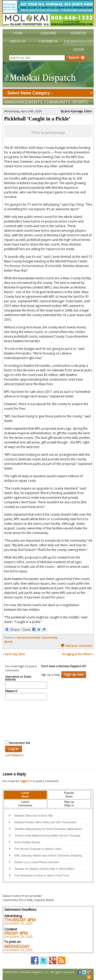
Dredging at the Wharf (77, 654)
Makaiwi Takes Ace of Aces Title (33, 816)
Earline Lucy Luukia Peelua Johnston (37, 862)
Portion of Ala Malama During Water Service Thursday (47, 836)
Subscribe (48, 33)
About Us (18, 41)
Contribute (48, 41)
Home (18, 33)
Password (11, 691)
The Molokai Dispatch (48, 75)
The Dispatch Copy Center (79, 45)
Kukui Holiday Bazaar (27, 842)
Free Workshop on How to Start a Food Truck (42, 875)
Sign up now (74, 674)
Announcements (23, 102)
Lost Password (14, 755)
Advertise (79, 33)
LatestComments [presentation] (25, 804)
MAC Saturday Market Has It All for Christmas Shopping (48, 855)
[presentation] (26, 720)
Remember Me (18, 743)
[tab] (25, 795)
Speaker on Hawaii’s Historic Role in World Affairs (44, 869)
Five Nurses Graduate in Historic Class (38, 849)
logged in (26, 781)
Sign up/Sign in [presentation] (69, 804)
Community (57, 102)
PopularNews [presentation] (69, 795)
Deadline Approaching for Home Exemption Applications (48, 829)
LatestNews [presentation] (25, 795)
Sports (80, 102)
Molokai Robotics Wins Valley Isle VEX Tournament (45, 822)
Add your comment (76, 646)
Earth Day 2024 (15, 654)
